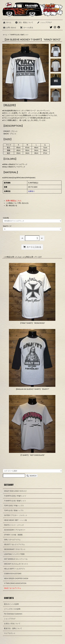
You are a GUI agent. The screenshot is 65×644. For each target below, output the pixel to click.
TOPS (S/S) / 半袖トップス (14, 506)
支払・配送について (24, 22)
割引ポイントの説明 (11, 604)
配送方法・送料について (13, 628)
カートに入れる (32, 247)
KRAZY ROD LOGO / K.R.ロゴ (15, 491)
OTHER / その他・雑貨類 (13, 535)
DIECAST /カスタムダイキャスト (16, 564)
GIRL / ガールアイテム (12, 540)
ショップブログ (44, 22)
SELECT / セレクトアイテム (14, 544)
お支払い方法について (12, 624)
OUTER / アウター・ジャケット (16, 515)
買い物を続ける (11, 205)
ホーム (7, 22)
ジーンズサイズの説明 (12, 609)
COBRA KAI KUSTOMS (13, 574)
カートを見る (27, 28)
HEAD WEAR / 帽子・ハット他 (15, 520)
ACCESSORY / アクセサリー (15, 530)
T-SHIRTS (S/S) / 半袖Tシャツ (15, 496)
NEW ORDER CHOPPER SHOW (16, 578)
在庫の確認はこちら (14, 201)
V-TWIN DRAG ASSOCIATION (15, 583)
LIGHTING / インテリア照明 (14, 554)
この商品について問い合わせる (17, 203)
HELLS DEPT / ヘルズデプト (15, 569)
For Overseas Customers (13, 614)
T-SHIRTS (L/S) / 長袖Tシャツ (19, 35)
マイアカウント (10, 633)
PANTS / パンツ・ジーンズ (14, 525)
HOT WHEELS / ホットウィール (16, 559)
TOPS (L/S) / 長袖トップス (14, 510)
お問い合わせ (9, 28)
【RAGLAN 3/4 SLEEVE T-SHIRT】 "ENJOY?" (32, 389)
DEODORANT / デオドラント (15, 549)
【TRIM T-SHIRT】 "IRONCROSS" (32, 323)
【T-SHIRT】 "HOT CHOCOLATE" (32, 455)
